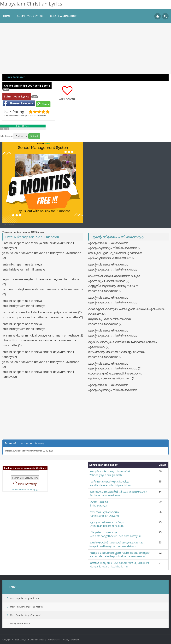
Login (158, 16)
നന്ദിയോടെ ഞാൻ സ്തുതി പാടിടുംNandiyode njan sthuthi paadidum (110, 483)
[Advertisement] (85, 49)
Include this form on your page (25, 490)
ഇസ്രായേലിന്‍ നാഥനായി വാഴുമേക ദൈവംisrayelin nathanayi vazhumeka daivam (116, 544)
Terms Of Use (53, 640)
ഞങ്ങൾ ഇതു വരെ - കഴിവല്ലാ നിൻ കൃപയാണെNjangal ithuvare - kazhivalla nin (119, 565)
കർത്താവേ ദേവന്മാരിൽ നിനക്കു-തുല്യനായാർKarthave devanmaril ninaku (118, 493)
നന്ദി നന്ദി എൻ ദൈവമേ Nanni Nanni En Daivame (105, 514)
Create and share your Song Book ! (27, 86)
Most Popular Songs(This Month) (25, 607)
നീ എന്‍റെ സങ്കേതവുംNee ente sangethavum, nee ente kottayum (116, 534)
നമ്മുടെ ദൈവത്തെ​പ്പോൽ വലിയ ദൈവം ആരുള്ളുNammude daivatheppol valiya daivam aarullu (120, 555)
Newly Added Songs (19, 623)
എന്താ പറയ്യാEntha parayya (99, 504)
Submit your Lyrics (17, 96)
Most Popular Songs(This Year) (24, 615)
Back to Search (16, 77)
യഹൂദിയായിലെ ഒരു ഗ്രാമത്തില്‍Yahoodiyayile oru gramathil (110, 473)
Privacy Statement (71, 640)
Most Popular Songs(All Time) (24, 598)
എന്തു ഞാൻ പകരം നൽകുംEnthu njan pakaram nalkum (107, 524)
